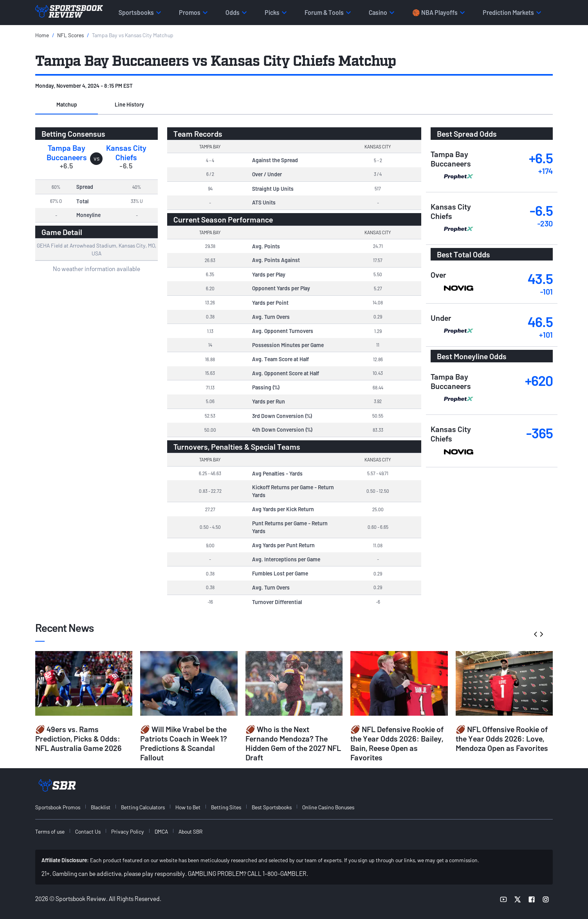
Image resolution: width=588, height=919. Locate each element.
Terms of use (50, 831)
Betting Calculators (143, 807)
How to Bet (188, 807)
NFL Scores (70, 35)
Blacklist (101, 807)
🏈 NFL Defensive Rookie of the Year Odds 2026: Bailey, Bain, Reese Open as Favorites (397, 743)
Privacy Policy (128, 831)
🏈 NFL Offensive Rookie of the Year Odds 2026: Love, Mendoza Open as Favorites (502, 738)
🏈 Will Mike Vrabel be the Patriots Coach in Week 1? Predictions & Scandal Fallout (184, 743)
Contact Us (88, 831)
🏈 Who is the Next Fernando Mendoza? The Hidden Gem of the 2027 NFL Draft (293, 743)
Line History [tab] (129, 104)
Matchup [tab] (67, 104)
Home (42, 35)
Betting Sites (226, 807)
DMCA (161, 831)
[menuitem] (62, 807)
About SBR (190, 831)
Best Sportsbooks (272, 807)
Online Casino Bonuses (328, 807)
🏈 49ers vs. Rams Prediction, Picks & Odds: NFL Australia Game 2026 (78, 738)
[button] (67, 105)
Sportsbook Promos (58, 807)
